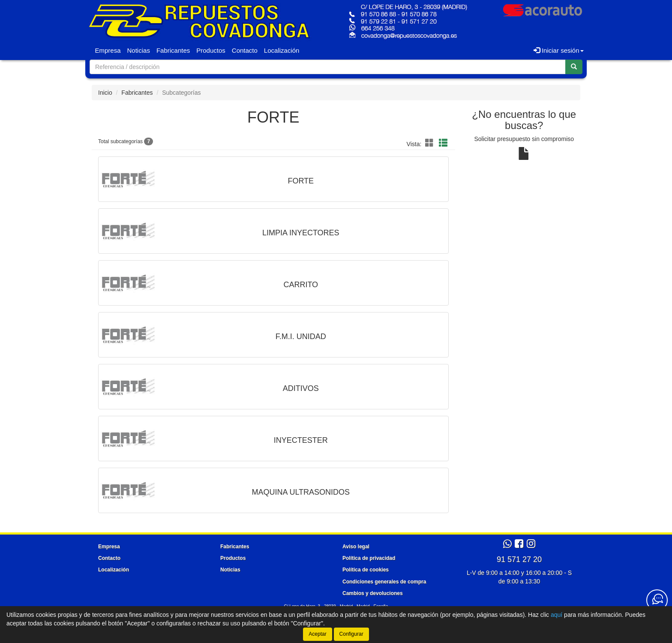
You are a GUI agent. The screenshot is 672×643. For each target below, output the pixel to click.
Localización (282, 50)
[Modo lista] (443, 143)
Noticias (139, 50)
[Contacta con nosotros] (657, 600)
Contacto (245, 50)
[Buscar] (574, 67)
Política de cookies (366, 570)
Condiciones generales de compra (384, 582)
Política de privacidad (369, 558)
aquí (556, 615)
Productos (211, 50)
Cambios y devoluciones (373, 593)
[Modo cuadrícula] (429, 143)
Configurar (351, 634)
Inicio (105, 93)
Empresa (108, 50)
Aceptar (317, 634)
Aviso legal (356, 547)
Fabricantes (173, 50)
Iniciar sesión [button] (559, 50)
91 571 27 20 (519, 559)
